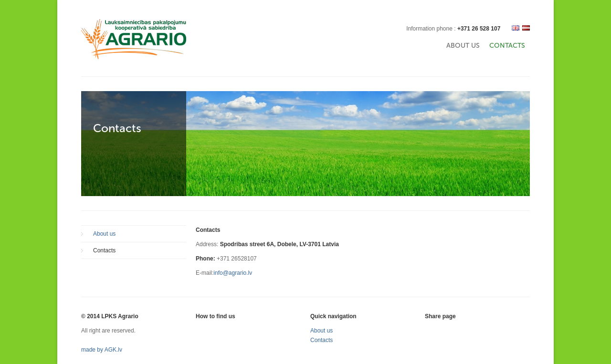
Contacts (507, 46)
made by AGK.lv (102, 350)
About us (463, 46)
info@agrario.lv (233, 273)
